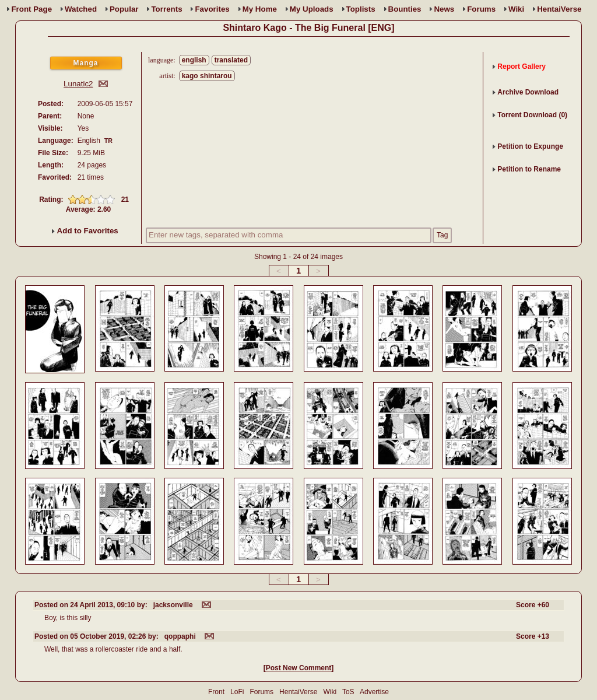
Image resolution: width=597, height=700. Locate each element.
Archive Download (528, 92)
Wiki (516, 9)
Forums (481, 9)
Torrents (166, 9)
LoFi (237, 692)
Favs (212, 9)
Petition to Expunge (530, 146)
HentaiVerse (559, 9)
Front (31, 9)
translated (231, 60)
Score (533, 605)
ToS (348, 692)
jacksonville (173, 605)
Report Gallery (522, 66)
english (194, 60)
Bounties (405, 9)
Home (260, 9)
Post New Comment (299, 668)
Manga (85, 63)
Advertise (374, 692)
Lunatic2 (78, 84)
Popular (124, 9)
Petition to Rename (529, 169)
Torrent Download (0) (532, 115)
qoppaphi (180, 636)
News (444, 9)
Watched (81, 9)
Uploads (312, 9)
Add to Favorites (85, 231)
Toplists (361, 9)
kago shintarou (207, 76)
